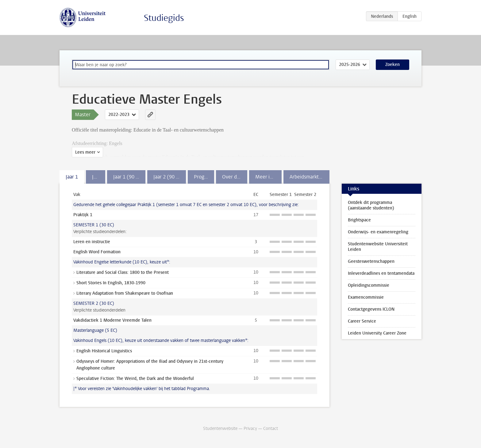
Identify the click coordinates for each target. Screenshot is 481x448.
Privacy (250, 429)
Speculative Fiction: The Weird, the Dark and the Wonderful (135, 379)
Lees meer (85, 152)
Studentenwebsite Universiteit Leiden (378, 247)
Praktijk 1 (83, 215)
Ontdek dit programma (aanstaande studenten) (371, 205)
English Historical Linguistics (104, 351)
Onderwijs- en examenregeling (378, 232)
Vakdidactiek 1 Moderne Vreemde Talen (112, 320)
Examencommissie (366, 297)
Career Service (362, 321)
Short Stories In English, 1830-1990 (111, 283)
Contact (271, 429)
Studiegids (164, 18)
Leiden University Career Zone (377, 333)
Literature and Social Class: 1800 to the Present (123, 272)
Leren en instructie (92, 242)
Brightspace (359, 220)
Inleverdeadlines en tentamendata (381, 273)
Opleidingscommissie (369, 285)
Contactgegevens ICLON (371, 309)
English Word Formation (97, 252)
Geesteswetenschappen (371, 261)
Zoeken (392, 65)
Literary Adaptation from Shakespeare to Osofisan (125, 293)
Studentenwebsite (220, 429)
